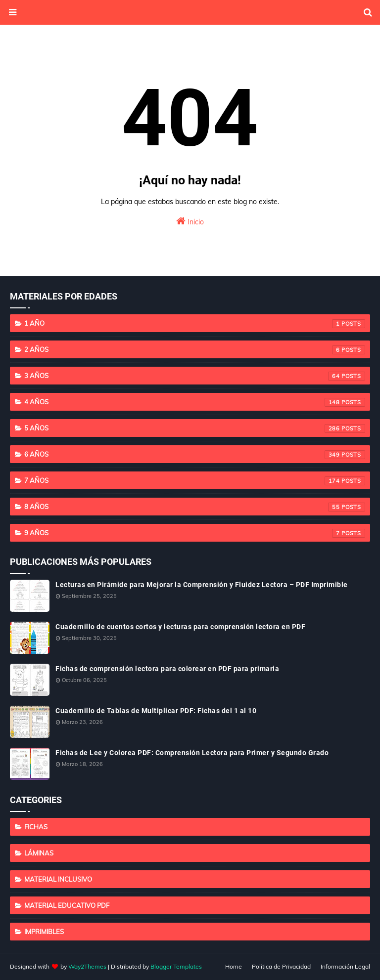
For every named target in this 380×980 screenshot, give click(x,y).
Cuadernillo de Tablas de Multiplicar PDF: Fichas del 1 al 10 (156, 711)
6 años (195, 455)
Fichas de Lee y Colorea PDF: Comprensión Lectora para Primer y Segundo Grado (192, 753)
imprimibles (44, 932)
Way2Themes (87, 966)
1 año (195, 324)
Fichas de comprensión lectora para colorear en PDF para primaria (167, 669)
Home (234, 966)
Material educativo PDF (67, 905)
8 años (195, 507)
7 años (195, 481)
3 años (195, 376)
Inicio (190, 221)
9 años (195, 533)
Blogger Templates (176, 966)
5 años (195, 428)
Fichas (36, 827)
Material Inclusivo (58, 879)
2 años (195, 350)
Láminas (39, 853)
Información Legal (345, 966)
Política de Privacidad (281, 966)
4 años (195, 402)
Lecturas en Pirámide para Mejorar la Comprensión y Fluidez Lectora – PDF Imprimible (202, 585)
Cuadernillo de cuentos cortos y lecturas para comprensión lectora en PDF (180, 627)
